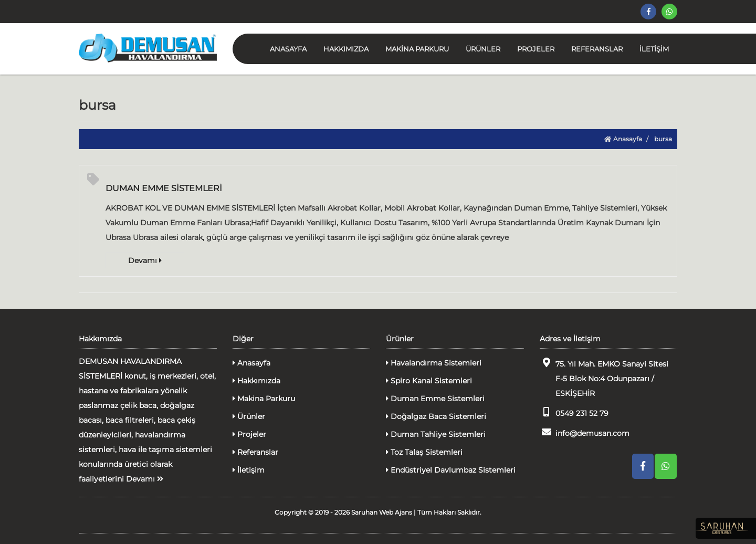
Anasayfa (623, 139)
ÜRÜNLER (483, 49)
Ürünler (249, 416)
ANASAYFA (288, 49)
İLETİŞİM (654, 49)
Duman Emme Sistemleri (435, 399)
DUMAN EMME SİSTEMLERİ (164, 188)
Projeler (249, 434)
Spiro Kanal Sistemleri (429, 381)
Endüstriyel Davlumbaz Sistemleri (451, 470)
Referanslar (255, 452)
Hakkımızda (256, 381)
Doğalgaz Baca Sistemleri (436, 416)
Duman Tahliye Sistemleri (436, 434)
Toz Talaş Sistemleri (424, 452)
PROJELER (536, 49)
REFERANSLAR (597, 49)
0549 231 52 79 (574, 412)
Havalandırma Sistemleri (434, 363)
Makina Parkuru (264, 399)
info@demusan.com (585, 432)
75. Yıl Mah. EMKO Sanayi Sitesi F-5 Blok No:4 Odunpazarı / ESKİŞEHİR (604, 378)
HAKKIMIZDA (346, 49)
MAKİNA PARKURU (417, 49)
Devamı (145, 260)
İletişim (249, 470)
